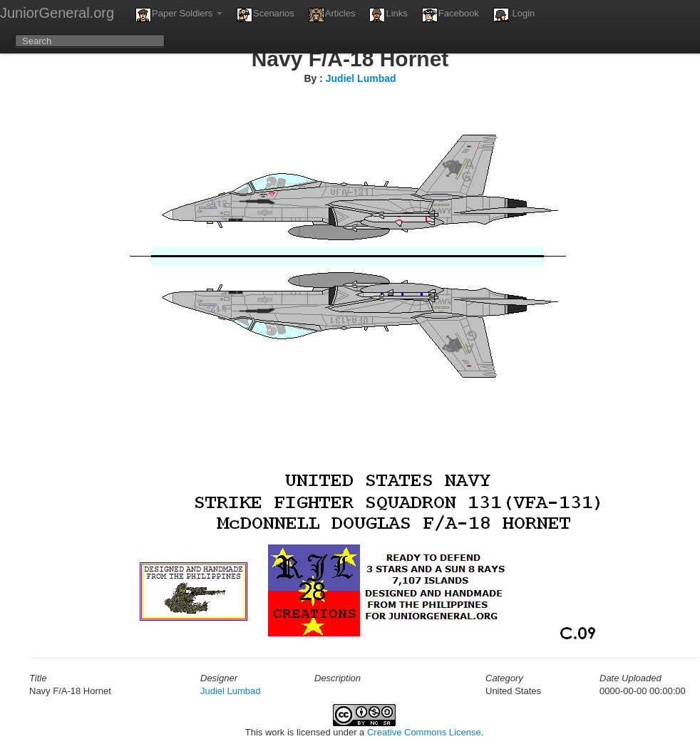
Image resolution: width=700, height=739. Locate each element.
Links (388, 15)
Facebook (451, 15)
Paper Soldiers (179, 15)
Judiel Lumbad (361, 78)
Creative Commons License (424, 732)
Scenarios (266, 15)
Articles (332, 15)
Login (514, 15)
